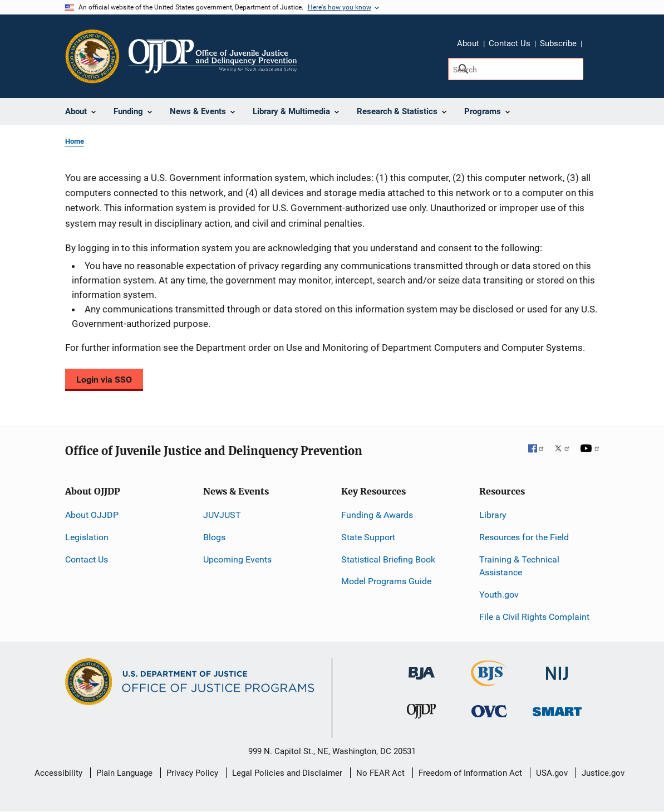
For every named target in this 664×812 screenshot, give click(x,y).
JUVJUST (222, 515)
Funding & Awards (377, 515)
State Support (368, 537)
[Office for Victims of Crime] (489, 711)
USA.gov (552, 773)
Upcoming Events (237, 559)
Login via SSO (104, 380)
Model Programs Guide (386, 581)
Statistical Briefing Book (388, 559)
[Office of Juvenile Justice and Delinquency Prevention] (421, 714)
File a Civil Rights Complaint (534, 617)
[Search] (516, 69)
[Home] (213, 56)
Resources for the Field (524, 537)
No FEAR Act (380, 773)
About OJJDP (92, 515)
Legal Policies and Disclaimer (287, 773)
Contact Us (510, 43)
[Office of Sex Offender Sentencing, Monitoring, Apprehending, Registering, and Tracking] (557, 709)
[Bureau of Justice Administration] (422, 668)
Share (594, 45)
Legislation (87, 537)
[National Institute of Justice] (557, 669)
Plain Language (124, 773)
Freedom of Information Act (470, 773)
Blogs (214, 537)
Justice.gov (603, 773)
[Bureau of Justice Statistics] (489, 681)
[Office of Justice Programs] (92, 56)
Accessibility (58, 773)
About (468, 43)
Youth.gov (499, 595)
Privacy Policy (192, 773)
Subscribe (558, 43)
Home (75, 141)
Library (493, 515)
